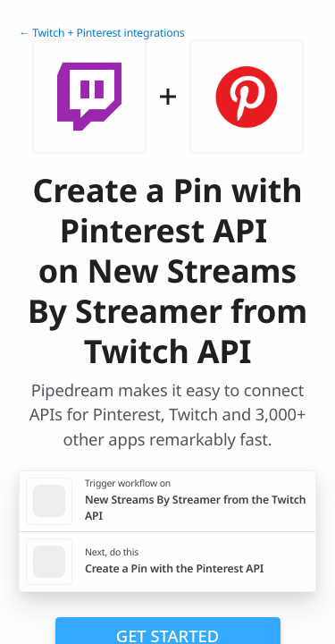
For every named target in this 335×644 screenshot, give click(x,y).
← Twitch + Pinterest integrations (102, 33)
